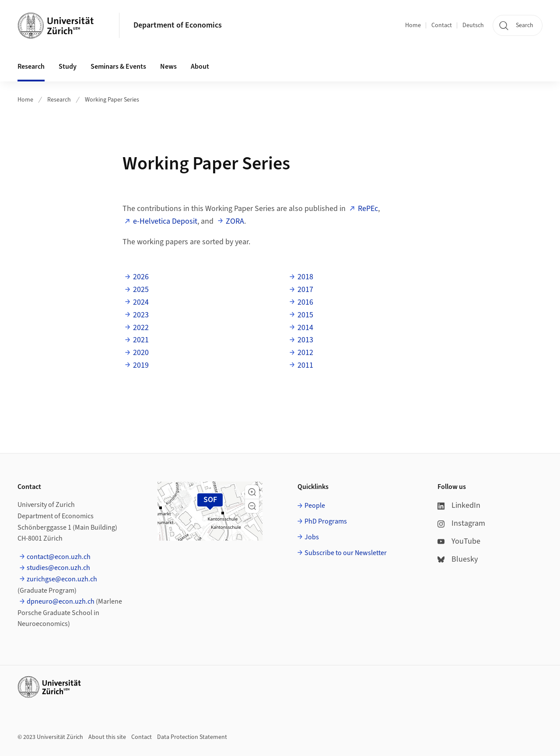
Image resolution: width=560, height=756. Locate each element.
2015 (305, 315)
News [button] (168, 67)
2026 (141, 277)
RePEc (368, 209)
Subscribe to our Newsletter (346, 553)
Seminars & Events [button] (118, 67)
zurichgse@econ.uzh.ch (62, 579)
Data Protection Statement (192, 737)
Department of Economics (178, 25)
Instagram (461, 523)
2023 (141, 315)
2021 (141, 340)
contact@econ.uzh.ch (59, 557)
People (315, 506)
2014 (305, 328)
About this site (107, 737)
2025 (141, 290)
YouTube (459, 541)
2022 (141, 328)
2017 (305, 290)
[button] (252, 492)
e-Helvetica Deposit (165, 221)
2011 (305, 365)
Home (413, 25)
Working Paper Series (112, 100)
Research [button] (31, 67)
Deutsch (473, 25)
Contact (442, 25)
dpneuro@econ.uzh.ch (61, 601)
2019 (141, 365)
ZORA (235, 221)
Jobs (312, 537)
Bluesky (458, 559)
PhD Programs (326, 521)
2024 (141, 302)
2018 (305, 277)
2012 (305, 353)
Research (59, 100)
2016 (305, 302)
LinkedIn (459, 505)
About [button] (200, 67)
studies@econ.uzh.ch (58, 568)
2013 (305, 340)
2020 (141, 353)
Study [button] (68, 67)
